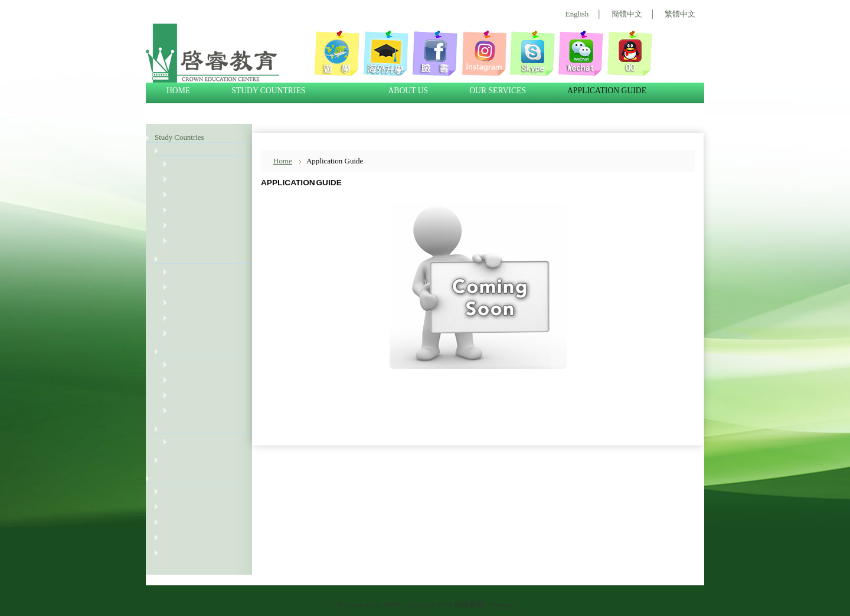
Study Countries (179, 137)
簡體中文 (627, 14)
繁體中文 (680, 14)
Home (283, 161)
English (577, 14)
